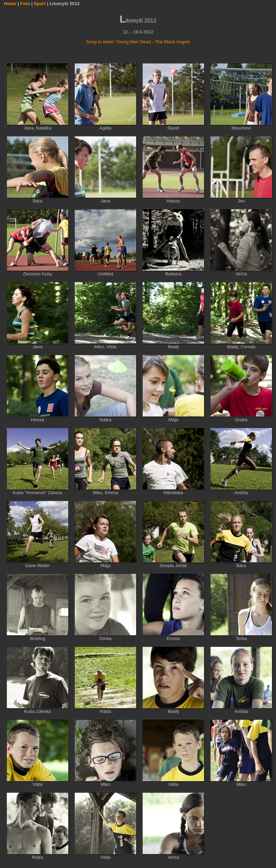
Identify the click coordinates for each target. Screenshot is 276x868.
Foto (25, 4)
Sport (40, 4)
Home (10, 4)
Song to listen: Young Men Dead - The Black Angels (138, 42)
